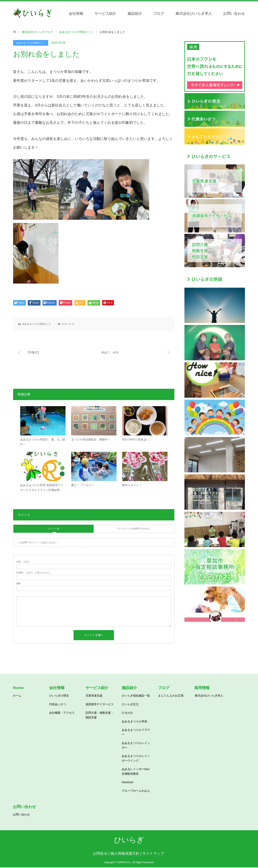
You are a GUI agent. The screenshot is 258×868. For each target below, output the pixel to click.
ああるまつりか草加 (134, 722)
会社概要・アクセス (62, 713)
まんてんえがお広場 (171, 696)
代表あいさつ (58, 705)
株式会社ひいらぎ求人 (194, 14)
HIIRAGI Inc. (124, 863)
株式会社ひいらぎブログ (37, 32)
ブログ (159, 14)
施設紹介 (135, 14)
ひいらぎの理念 (59, 696)
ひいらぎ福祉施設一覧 (136, 696)
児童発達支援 (94, 696)
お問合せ (100, 854)
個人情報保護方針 (125, 854)
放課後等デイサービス (100, 705)
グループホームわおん (136, 791)
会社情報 (76, 14)
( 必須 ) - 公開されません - (34, 573)
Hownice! (128, 783)
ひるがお (127, 713)
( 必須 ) (23, 562)
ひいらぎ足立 (130, 705)
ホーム (17, 696)
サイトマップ (153, 854)
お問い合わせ (234, 14)
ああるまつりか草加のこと (31, 43)
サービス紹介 (105, 14)
